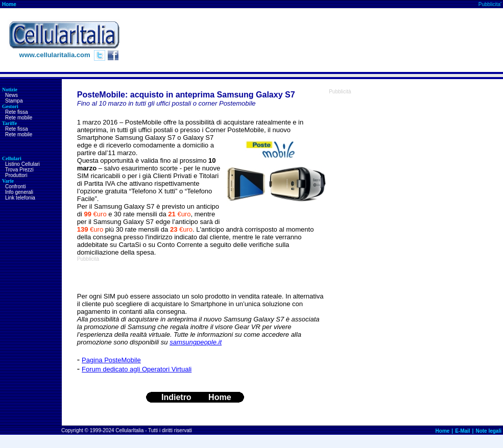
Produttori (16, 175)
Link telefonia (20, 198)
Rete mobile (19, 118)
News (11, 95)
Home (9, 4)
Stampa (14, 101)
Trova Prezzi (19, 170)
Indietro (176, 397)
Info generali (19, 192)
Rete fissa (16, 112)
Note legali (488, 431)
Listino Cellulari (22, 164)
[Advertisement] (464, 40)
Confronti (16, 186)
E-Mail (462, 431)
